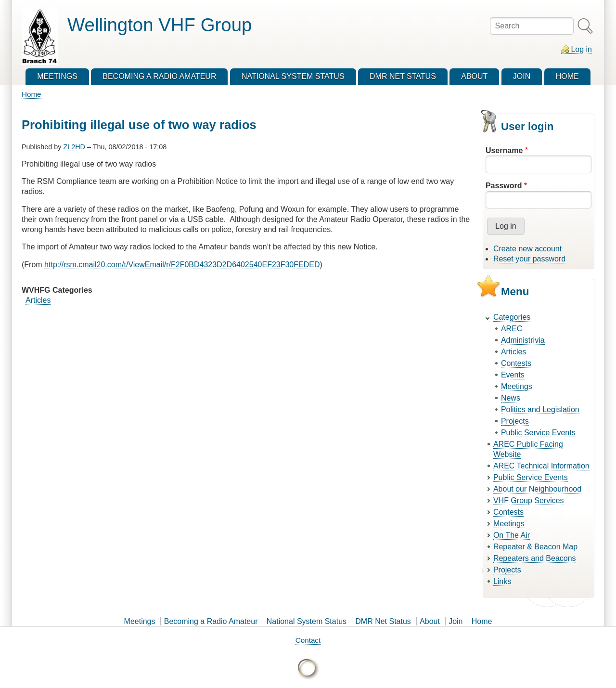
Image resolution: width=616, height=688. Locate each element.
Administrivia (523, 340)
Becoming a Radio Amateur (211, 621)
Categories (512, 317)
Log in (581, 49)
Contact (308, 640)
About (430, 621)
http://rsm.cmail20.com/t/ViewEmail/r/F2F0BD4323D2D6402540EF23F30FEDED (182, 265)
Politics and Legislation (540, 409)
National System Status (307, 621)
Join (456, 621)
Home (32, 94)
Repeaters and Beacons (535, 558)
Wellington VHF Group (160, 25)
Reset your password (529, 259)
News (511, 398)
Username (504, 150)
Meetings (517, 386)
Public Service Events (538, 433)
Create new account (527, 249)
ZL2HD (74, 147)
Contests (516, 363)
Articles (38, 300)
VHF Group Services (529, 500)
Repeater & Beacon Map (535, 547)
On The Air (512, 535)
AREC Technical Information (541, 466)
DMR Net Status (383, 621)
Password (504, 186)
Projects (515, 421)
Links (502, 581)
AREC (512, 329)
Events (513, 375)
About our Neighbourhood (537, 489)
